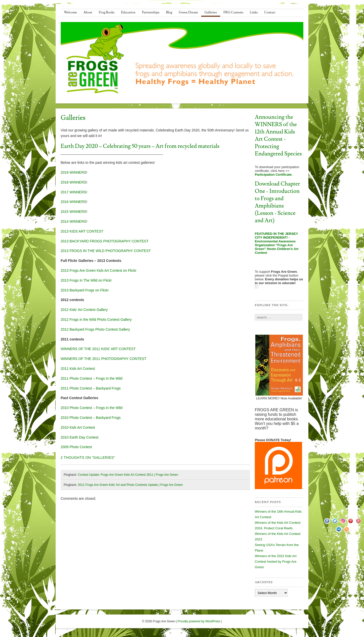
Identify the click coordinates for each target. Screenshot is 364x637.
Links (254, 12)
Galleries (211, 12)
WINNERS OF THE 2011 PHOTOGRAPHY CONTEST (104, 359)
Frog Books (107, 12)
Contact (270, 12)
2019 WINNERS (73, 172)
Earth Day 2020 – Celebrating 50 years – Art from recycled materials (140, 146)
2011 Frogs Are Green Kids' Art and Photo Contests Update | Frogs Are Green (130, 485)
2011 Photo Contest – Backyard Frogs (91, 388)
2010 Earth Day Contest (79, 437)
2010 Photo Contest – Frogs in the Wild (92, 408)
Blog (169, 12)
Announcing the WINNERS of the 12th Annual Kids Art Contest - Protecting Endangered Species (278, 135)
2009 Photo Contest (76, 447)
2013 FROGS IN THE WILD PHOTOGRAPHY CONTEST (106, 251)
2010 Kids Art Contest (78, 427)
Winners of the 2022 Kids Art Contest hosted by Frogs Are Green (276, 562)
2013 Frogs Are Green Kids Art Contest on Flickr (99, 270)
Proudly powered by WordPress (199, 621)
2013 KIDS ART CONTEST (82, 231)
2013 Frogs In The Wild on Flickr (86, 280)
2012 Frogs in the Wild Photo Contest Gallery (96, 320)
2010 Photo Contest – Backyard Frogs (91, 418)
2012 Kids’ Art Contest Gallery (84, 310)
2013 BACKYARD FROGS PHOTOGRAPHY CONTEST (105, 241)
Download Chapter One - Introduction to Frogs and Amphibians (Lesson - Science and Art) (277, 202)
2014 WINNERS (73, 221)
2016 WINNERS (73, 202)
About (88, 12)
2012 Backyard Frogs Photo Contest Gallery (95, 329)
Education (128, 12)
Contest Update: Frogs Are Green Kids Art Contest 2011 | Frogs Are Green (128, 475)
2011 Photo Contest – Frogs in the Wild (92, 378)
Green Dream (188, 12)
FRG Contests (233, 12)
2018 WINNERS (73, 182)
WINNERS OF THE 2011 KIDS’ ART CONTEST (98, 349)
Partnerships (151, 12)
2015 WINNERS (73, 212)
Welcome (70, 12)
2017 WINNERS (73, 192)
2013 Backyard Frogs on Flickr (85, 290)
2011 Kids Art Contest (78, 369)
